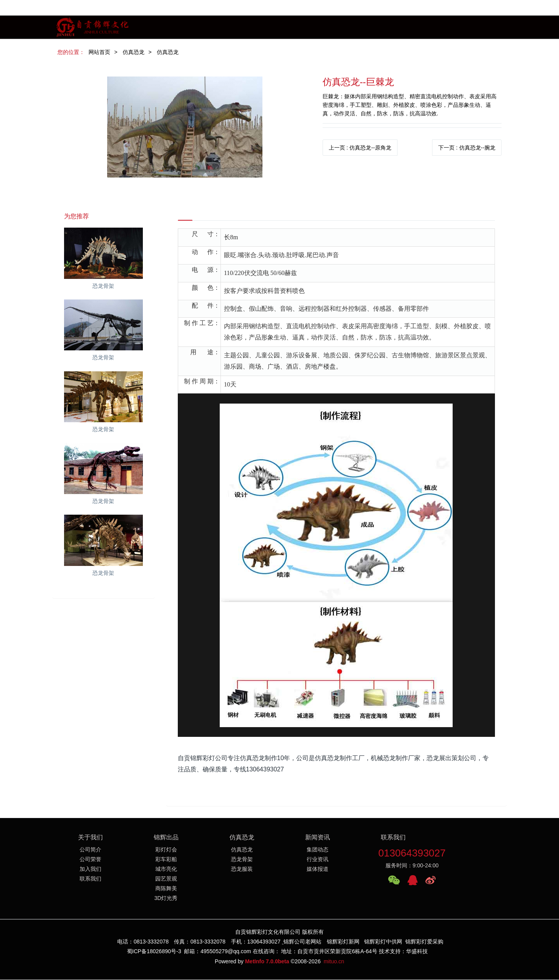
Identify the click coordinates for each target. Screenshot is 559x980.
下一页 (467, 148)
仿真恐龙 (134, 52)
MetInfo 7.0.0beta (267, 962)
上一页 (360, 148)
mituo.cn (334, 962)
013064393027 (412, 854)
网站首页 (99, 52)
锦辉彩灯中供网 (383, 942)
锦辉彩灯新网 (343, 942)
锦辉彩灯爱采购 (424, 942)
